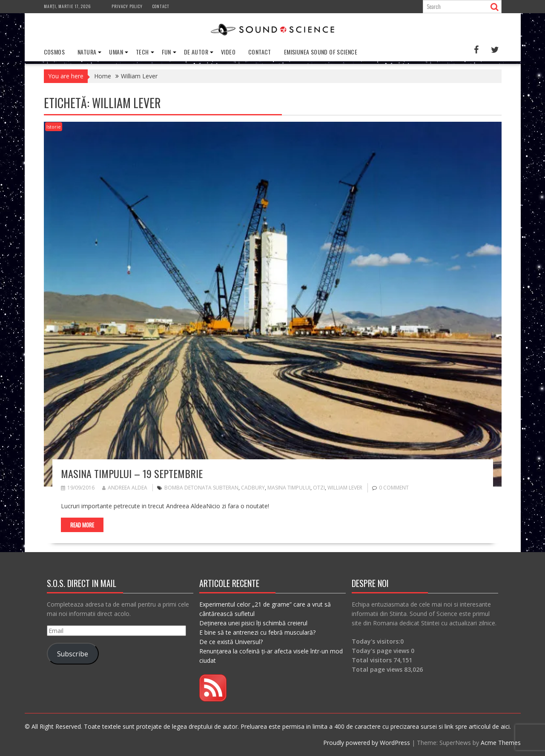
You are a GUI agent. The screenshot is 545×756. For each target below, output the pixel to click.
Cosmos (54, 52)
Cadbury (253, 488)
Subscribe (73, 654)
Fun (166, 52)
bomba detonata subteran (201, 488)
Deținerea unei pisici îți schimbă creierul (253, 623)
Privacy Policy (127, 6)
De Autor (196, 52)
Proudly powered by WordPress (367, 743)
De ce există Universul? (231, 642)
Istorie (54, 127)
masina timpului (289, 488)
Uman (116, 52)
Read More (82, 525)
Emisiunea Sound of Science (321, 52)
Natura (87, 52)
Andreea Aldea (125, 488)
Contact (161, 6)
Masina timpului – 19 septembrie (132, 473)
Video (228, 52)
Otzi (319, 488)
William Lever (345, 488)
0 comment (394, 488)
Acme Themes (501, 743)
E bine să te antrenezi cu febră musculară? (257, 632)
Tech (142, 52)
